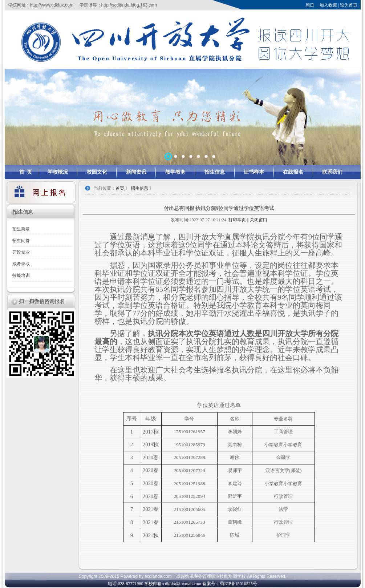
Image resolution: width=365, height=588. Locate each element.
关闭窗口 (259, 220)
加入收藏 (328, 5)
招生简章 (21, 229)
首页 (120, 188)
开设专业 (21, 252)
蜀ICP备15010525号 (238, 584)
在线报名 (293, 172)
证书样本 (254, 172)
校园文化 (97, 172)
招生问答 (21, 241)
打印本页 (237, 220)
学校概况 (58, 172)
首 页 (26, 172)
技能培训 (21, 275)
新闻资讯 (136, 172)
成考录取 (21, 264)
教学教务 (175, 172)
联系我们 (332, 172)
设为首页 (349, 5)
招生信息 (215, 172)
